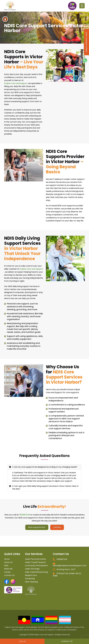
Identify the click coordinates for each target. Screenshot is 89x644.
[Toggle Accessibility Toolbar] (5, 15)
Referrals (8, 569)
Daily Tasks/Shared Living (36, 572)
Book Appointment (37, 527)
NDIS (6, 566)
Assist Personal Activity (36, 559)
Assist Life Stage (32, 569)
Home (7, 559)
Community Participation (36, 566)
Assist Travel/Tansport (35, 562)
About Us (8, 562)
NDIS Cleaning (31, 582)
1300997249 (24, 515)
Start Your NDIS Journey (86, 42)
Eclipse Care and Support (16, 83)
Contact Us (9, 575)
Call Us (22, 641)
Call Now (57, 527)
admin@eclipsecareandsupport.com (70, 566)
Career (7, 572)
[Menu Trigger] (82, 6)
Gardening (30, 579)
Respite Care (31, 575)
